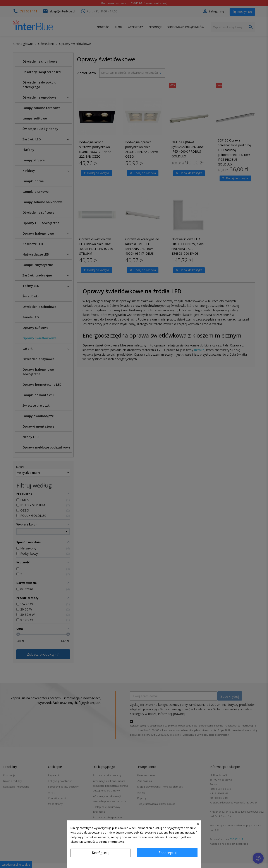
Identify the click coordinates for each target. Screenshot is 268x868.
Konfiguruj (101, 853)
